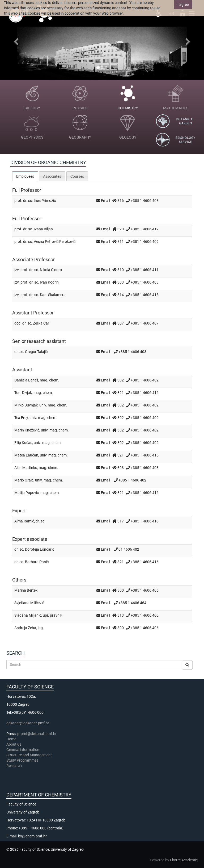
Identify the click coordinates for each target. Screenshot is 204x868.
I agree (183, 5)
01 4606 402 (129, 549)
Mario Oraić (24, 480)
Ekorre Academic (184, 860)
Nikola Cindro (51, 270)
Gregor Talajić (36, 352)
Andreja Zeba (25, 628)
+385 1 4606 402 (145, 380)
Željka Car (41, 323)
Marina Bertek (26, 590)
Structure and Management (29, 755)
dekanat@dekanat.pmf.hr (28, 723)
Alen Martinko (26, 468)
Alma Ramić (24, 521)
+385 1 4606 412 (145, 229)
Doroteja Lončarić (40, 549)
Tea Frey (21, 418)
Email (105, 201)
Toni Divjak (23, 393)
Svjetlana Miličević (29, 603)
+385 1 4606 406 (145, 590)
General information (23, 750)
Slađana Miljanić (28, 615)
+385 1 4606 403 (145, 282)
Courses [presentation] (77, 176)
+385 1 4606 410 (145, 521)
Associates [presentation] (52, 176)
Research (14, 766)
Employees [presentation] (25, 176)
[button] (15, 40)
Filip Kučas (23, 443)
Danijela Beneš (26, 380)
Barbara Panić (37, 562)
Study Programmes (22, 760)
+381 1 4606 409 (145, 242)
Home (11, 739)
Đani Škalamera (53, 295)
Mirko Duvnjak (26, 405)
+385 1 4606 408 (145, 201)
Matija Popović (27, 493)
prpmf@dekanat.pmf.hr (37, 734)
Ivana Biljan (43, 229)
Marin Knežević (27, 430)
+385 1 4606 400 (145, 615)
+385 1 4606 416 (145, 393)
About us (14, 744)
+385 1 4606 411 (145, 270)
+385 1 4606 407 (145, 323)
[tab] (25, 176)
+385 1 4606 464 (132, 603)
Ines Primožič (45, 201)
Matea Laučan (26, 455)
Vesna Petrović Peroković (55, 242)
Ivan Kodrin (49, 282)
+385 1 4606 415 (145, 295)
